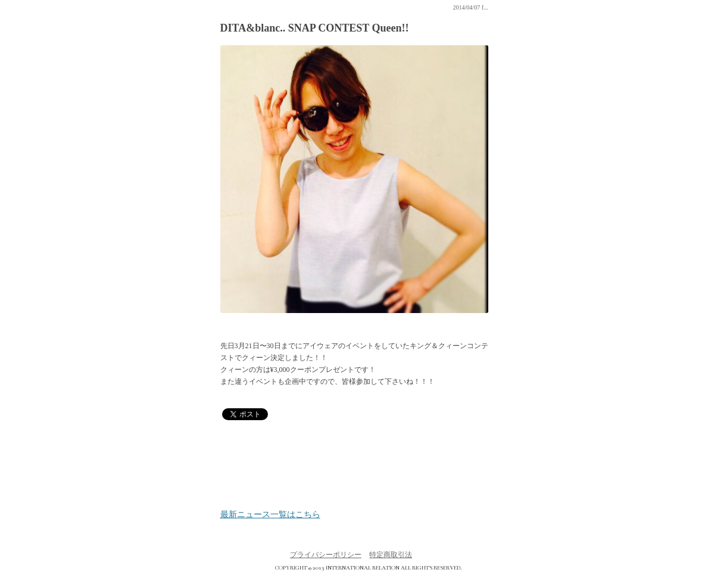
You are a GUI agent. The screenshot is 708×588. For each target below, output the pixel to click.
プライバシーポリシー (326, 555)
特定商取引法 (391, 555)
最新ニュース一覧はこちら (270, 515)
